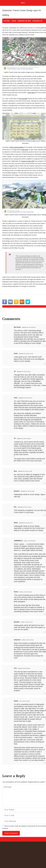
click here (25, 150)
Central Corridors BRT (28, 161)
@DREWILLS (18, 541)
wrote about (31, 93)
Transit (14, 21)
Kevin (16, 354)
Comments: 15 (37, 21)
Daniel (16, 701)
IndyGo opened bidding (17, 147)
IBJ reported (23, 99)
